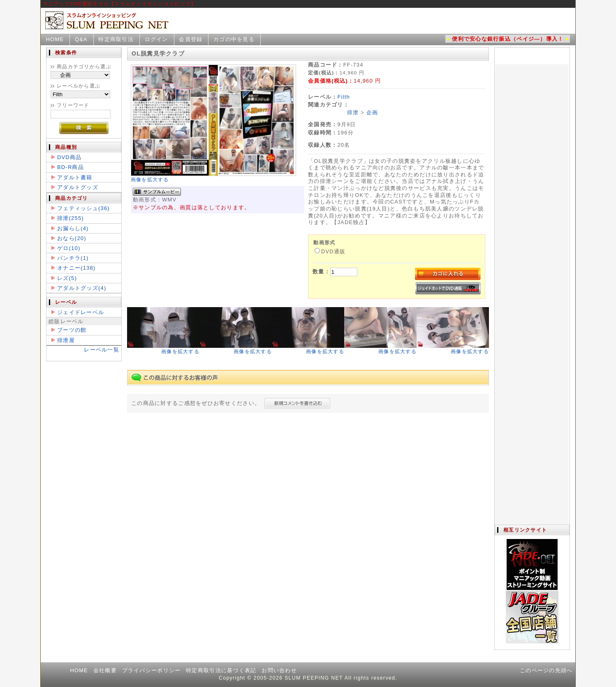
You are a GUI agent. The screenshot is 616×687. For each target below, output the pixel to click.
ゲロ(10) (69, 248)
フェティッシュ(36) (83, 208)
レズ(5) (67, 278)
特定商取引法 (116, 39)
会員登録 (191, 39)
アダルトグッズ (78, 187)
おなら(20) (72, 238)
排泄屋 (66, 340)
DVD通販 (330, 251)
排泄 (353, 112)
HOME (55, 39)
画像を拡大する (150, 180)
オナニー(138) (76, 268)
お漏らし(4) (73, 228)
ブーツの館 (72, 330)
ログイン (156, 39)
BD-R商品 (71, 167)
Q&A (81, 39)
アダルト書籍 (75, 177)
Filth (344, 97)
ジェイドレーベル (81, 312)
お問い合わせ (279, 670)
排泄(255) (71, 218)
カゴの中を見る (234, 39)
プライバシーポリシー (152, 670)
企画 (372, 112)
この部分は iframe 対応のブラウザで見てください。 (532, 286)
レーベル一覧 (102, 350)
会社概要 (105, 670)
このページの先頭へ (546, 670)
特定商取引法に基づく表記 (221, 670)
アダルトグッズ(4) (82, 288)
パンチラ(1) (73, 258)
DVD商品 (69, 157)
